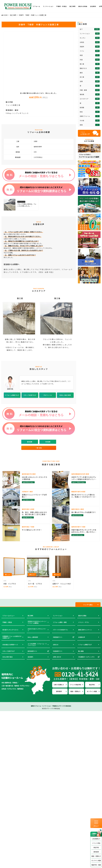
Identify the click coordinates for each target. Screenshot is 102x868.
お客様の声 (82, 637)
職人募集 (81, 651)
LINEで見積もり (59, 685)
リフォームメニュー (9, 616)
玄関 (90, 81)
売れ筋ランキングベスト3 (10, 630)
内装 (90, 60)
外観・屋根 (90, 90)
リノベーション (90, 34)
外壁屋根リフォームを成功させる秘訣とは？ (12, 637)
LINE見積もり (96, 839)
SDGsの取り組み (8, 657)
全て (90, 29)
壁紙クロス (90, 68)
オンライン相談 (96, 860)
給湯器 (90, 107)
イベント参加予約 (75, 685)
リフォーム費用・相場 (60, 622)
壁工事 (90, 64)
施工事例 (30, 616)
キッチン (90, 38)
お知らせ (56, 645)
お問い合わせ (57, 657)
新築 (90, 125)
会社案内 (30, 657)
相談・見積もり (96, 856)
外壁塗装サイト (58, 637)
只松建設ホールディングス (86, 657)
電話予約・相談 (96, 865)
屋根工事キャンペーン (85, 630)
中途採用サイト (58, 651)
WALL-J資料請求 (33, 637)
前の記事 (30, 442)
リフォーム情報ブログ (85, 645)
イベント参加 (96, 843)
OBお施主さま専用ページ (10, 645)
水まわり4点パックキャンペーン (37, 630)
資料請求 (96, 852)
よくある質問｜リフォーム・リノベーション (37, 645)
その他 (90, 121)
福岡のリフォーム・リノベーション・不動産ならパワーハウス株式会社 (51, 706)
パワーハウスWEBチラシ (60, 630)
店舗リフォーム (90, 116)
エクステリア (90, 99)
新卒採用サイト (32, 651)
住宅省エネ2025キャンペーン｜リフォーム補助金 (37, 622)
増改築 (90, 94)
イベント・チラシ (84, 622)
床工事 (90, 77)
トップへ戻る (88, 605)
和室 (90, 55)
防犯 (90, 112)
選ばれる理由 (82, 616)
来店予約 (96, 847)
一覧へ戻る (39, 448)
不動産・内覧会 (7, 622)
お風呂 (90, 42)
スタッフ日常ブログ (9, 651)
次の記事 (48, 442)
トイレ (90, 51)
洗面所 (90, 47)
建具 (90, 73)
